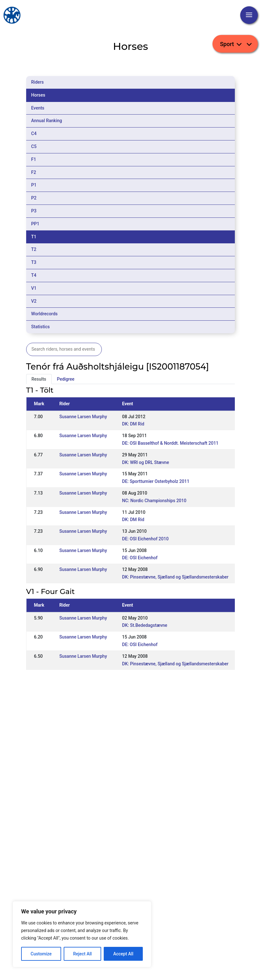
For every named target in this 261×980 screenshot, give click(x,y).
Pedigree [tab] (66, 379)
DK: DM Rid (133, 424)
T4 (34, 275)
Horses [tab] (38, 95)
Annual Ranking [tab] (47, 121)
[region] (82, 934)
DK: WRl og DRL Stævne (145, 462)
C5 (34, 146)
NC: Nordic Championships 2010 (154, 501)
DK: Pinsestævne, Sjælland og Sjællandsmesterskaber (175, 577)
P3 (34, 211)
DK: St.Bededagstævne (145, 625)
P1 (34, 185)
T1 (34, 237)
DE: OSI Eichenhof (140, 558)
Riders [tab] (38, 82)
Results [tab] (39, 379)
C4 (34, 134)
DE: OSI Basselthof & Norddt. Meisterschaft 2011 (170, 443)
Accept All (123, 954)
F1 (34, 159)
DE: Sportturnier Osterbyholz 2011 (156, 481)
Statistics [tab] (41, 327)
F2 (34, 172)
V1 (34, 288)
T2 (34, 249)
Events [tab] (38, 108)
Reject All (82, 954)
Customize (41, 954)
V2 (34, 301)
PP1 (35, 224)
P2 (34, 198)
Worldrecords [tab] (44, 314)
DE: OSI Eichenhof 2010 (145, 539)
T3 (34, 262)
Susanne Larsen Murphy (83, 417)
